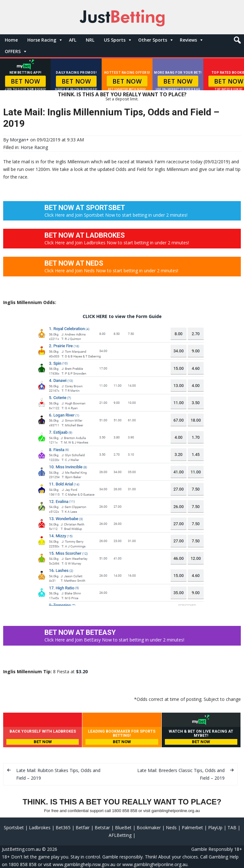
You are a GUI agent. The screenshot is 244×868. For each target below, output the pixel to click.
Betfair (83, 827)
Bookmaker (149, 827)
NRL (90, 40)
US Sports (115, 40)
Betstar (102, 827)
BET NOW (26, 81)
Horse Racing (42, 40)
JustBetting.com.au (21, 849)
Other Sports (153, 40)
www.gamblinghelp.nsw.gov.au (84, 864)
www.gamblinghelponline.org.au (155, 864)
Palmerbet (192, 827)
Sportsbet (14, 827)
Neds (171, 827)
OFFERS (13, 51)
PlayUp (215, 827)
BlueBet (123, 827)
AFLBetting (120, 835)
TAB (232, 827)
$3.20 (82, 671)
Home (11, 40)
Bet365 (63, 827)
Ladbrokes (40, 827)
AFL (73, 40)
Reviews (188, 40)
